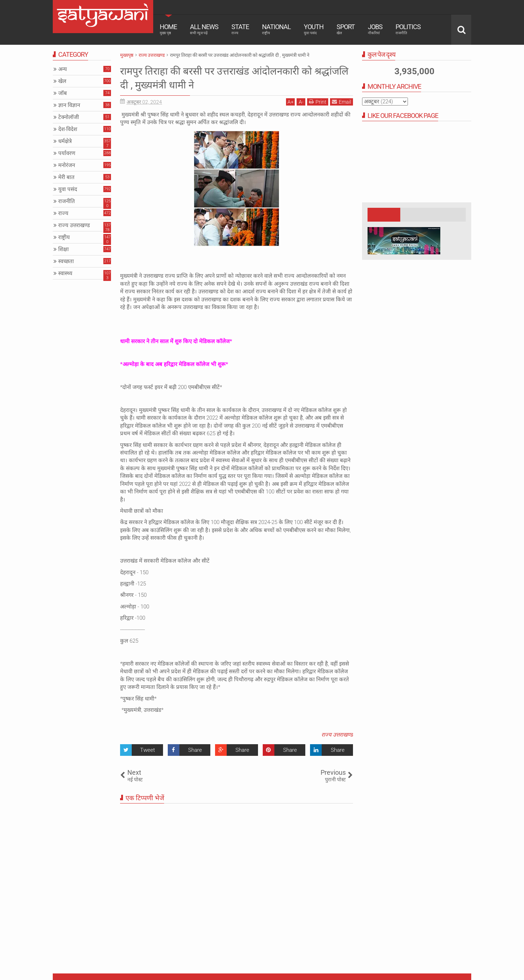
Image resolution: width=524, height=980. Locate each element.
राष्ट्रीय (64, 237)
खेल (62, 81)
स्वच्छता (66, 261)
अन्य (63, 69)
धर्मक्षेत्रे (65, 141)
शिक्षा (63, 249)
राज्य (63, 213)
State (240, 29)
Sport (346, 29)
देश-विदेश (68, 129)
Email (342, 102)
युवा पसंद (68, 189)
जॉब (63, 93)
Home (168, 29)
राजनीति (67, 201)
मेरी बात (66, 177)
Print (318, 102)
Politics (408, 29)
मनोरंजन (67, 165)
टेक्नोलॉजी (69, 117)
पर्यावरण (67, 153)
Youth (314, 29)
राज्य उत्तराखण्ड (337, 735)
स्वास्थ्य (65, 273)
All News (204, 29)
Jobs (375, 29)
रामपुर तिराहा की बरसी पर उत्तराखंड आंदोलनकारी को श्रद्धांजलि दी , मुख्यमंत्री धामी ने (232, 78)
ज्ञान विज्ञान (69, 105)
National (276, 29)
